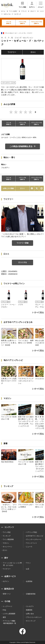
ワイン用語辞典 (8, 539)
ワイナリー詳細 (23, 243)
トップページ (7, 606)
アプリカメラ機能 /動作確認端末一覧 (9, 622)
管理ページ (7, 594)
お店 (28, 569)
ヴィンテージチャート (34, 539)
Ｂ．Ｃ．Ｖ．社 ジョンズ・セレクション (17, 38)
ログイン (6, 581)
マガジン (6, 543)
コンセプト (30, 606)
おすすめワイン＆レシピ (35, 536)
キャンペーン (7, 547)
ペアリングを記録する (22, 23)
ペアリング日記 (31, 532)
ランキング (7, 536)
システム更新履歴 (9, 614)
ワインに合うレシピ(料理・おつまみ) (12, 564)
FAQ (4, 610)
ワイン (28, 563)
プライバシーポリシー (34, 617)
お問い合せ (30, 614)
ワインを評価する (9, 23)
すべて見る (38, 313)
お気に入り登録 (8, 188)
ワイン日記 (7, 532)
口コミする (23, 262)
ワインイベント (31, 543)
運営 (4, 617)
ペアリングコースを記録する (36, 23)
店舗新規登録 (31, 594)
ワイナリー (12, 52)
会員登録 (29, 581)
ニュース (29, 547)
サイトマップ (31, 621)
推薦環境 (29, 610)
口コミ (33, 52)
